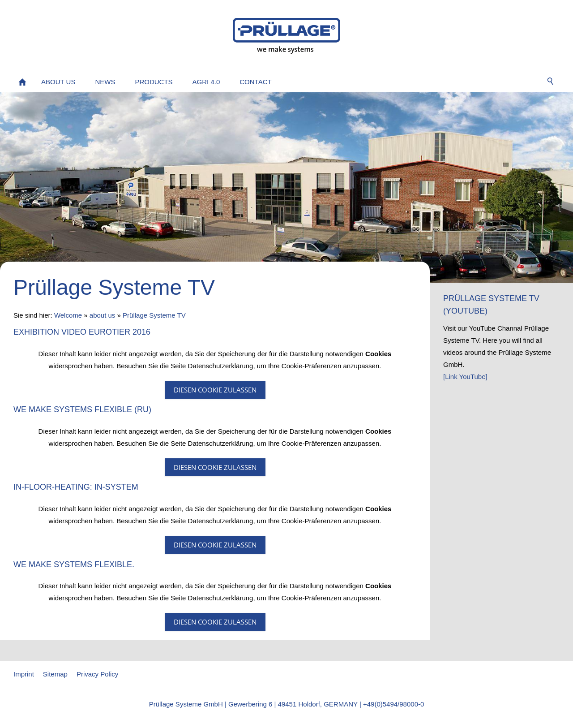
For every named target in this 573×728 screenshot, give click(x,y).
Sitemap (55, 674)
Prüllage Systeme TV (154, 315)
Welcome (68, 315)
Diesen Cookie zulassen (215, 390)
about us (103, 315)
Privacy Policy (97, 674)
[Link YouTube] (465, 377)
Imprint (24, 674)
